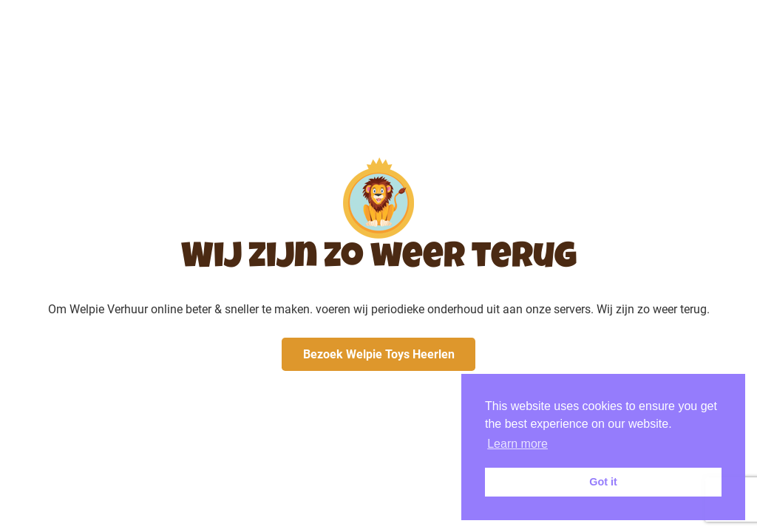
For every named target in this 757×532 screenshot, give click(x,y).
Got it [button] (603, 482)
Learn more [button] (517, 444)
